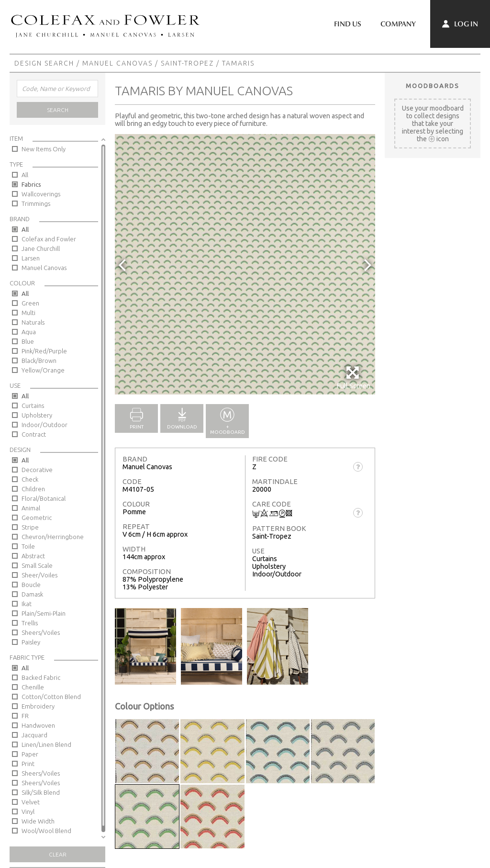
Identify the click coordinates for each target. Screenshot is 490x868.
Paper (30, 754)
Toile (28, 546)
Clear (58, 854)
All (25, 175)
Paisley (31, 642)
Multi (28, 313)
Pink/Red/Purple (44, 351)
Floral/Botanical (44, 498)
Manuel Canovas (117, 63)
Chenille (33, 687)
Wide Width (38, 821)
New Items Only (44, 149)
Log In (460, 24)
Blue (28, 341)
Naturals (33, 322)
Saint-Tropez (187, 63)
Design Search (44, 63)
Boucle (31, 585)
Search (58, 110)
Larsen (31, 258)
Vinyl (28, 812)
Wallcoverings (41, 194)
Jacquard (34, 735)
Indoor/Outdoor (45, 425)
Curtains (33, 406)
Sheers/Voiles (41, 632)
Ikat (27, 604)
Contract (34, 434)
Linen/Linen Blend (46, 744)
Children (33, 489)
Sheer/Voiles (39, 575)
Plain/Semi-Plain (44, 613)
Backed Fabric (41, 677)
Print (28, 764)
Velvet (31, 802)
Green (30, 303)
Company (398, 24)
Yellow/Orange (43, 370)
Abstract (33, 556)
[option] (245, 264)
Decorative (37, 470)
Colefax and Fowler (49, 239)
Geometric (37, 518)
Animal (31, 508)
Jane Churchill (41, 248)
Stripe (30, 527)
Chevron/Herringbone (53, 537)
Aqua (29, 332)
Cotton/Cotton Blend (51, 697)
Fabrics (31, 184)
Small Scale (37, 565)
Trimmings (36, 203)
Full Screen (353, 378)
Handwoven (38, 725)
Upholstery (37, 415)
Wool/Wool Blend (46, 831)
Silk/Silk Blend (41, 792)
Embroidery (38, 706)
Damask (32, 594)
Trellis (30, 623)
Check (30, 479)
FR (25, 716)
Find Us (348, 24)
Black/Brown (39, 361)
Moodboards (433, 86)
